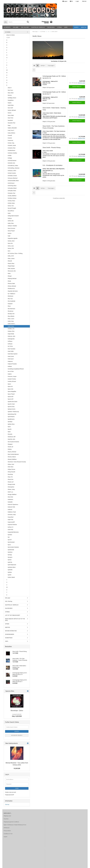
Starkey (10, 449)
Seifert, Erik (11, 221)
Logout (65, 1)
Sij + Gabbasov (11, 294)
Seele (9, 213)
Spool (9, 427)
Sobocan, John (11, 336)
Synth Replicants (12, 565)
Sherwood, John (12, 271)
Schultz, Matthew (12, 196)
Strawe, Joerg (11, 489)
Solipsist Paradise (12, 364)
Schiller (10, 156)
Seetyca (10, 218)
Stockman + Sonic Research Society (17, 462)
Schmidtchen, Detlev (13, 166)
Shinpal (10, 276)
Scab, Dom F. (11, 130)
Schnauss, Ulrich (12, 171)
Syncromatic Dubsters (13, 547)
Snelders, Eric (11, 329)
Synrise (10, 560)
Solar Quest (11, 359)
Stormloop (10, 474)
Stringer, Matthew (12, 494)
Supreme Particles (12, 525)
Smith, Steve (11, 326)
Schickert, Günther (12, 153)
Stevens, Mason (12, 457)
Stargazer (10, 444)
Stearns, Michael (12, 452)
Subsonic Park (11, 507)
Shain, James (11, 258)
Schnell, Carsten (12, 173)
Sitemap (7, 804)
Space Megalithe (12, 391)
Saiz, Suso (10, 90)
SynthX (9, 575)
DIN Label (16, 27)
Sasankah (10, 120)
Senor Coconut (11, 228)
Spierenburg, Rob (12, 414)
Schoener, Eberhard (13, 178)
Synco (9, 545)
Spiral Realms (11, 417)
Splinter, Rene (11, 424)
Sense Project (11, 231)
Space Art (10, 386)
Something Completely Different (16, 369)
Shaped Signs (11, 266)
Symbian (10, 535)
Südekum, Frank (12, 512)
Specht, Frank (11, 404)
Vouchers (6, 819)
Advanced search (17, 735)
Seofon (10, 233)
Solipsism (10, 361)
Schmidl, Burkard (12, 161)
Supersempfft (11, 522)
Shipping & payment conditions (11, 822)
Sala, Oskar (11, 93)
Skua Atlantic (11, 316)
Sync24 (10, 540)
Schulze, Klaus (11, 201)
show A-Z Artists (11, 35)
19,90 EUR (17, 768)
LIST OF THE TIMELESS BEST (13, 615)
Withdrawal (7, 828)
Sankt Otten (11, 105)
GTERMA (59, 27)
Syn (9, 537)
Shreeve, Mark (11, 284)
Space (9, 384)
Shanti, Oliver (11, 263)
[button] (71, 1)
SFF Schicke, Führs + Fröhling (15, 253)
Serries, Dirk (11, 248)
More (66, 27)
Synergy (10, 555)
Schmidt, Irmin (11, 163)
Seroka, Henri (11, 241)
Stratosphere (11, 487)
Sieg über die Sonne (13, 291)
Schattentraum (11, 150)
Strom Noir (10, 497)
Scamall (10, 135)
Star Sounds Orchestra (13, 442)
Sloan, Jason (11, 319)
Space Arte (10, 389)
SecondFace (11, 211)
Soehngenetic (11, 339)
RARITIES (8, 627)
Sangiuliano (11, 100)
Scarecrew (10, 140)
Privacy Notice (7, 831)
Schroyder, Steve (12, 191)
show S (10, 88)
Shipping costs (7, 816)
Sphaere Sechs (12, 409)
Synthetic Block (12, 567)
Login (17, 788)
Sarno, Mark (11, 115)
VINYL (7, 641)
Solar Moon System (13, 354)
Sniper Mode (11, 334)
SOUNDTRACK (9, 638)
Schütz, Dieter (11, 203)
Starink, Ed (10, 447)
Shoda (9, 281)
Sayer (9, 125)
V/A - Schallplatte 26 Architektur (53, 165)
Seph (9, 236)
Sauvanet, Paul (11, 123)
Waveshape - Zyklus (17, 711)
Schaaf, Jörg (11, 143)
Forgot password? (10, 795)
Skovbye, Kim (11, 314)
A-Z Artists (7, 27)
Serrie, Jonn (11, 246)
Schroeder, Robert (12, 188)
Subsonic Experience (13, 504)
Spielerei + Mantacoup (13, 412)
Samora (10, 95)
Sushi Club (10, 530)
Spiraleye (10, 422)
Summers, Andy (12, 515)
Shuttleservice (11, 289)
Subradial (10, 502)
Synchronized (11, 542)
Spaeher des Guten (12, 402)
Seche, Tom (11, 206)
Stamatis (10, 434)
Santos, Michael (12, 110)
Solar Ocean (11, 356)
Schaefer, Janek (12, 145)
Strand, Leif (11, 482)
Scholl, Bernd (11, 183)
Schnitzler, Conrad (12, 176)
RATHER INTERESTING (11, 631)
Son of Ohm (11, 371)
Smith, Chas (11, 321)
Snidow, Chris (11, 331)
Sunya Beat (11, 517)
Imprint (5, 837)
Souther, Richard (12, 381)
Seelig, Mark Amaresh (13, 216)
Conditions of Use (8, 834)
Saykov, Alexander (12, 128)
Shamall (10, 261)
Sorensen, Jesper (12, 376)
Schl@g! (10, 158)
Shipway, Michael (12, 279)
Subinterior (10, 499)
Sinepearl (10, 304)
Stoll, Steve (11, 467)
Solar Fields (11, 351)
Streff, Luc (10, 492)
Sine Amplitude (11, 301)
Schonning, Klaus (12, 186)
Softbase (10, 341)
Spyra (9, 432)
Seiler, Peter (11, 223)
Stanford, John (11, 439)
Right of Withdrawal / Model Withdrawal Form (15, 825)
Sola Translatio (11, 349)
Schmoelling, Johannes (14, 168)
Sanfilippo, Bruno (12, 98)
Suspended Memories (13, 532)
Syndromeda (11, 550)
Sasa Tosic (11, 118)
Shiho (9, 273)
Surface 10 (10, 527)
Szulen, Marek (11, 577)
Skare (9, 306)
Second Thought (12, 208)
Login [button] (77, 1)
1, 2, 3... (8, 37)
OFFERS (7, 624)
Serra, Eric (10, 243)
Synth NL (10, 562)
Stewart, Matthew (12, 459)
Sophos (10, 374)
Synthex (10, 572)
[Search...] (6, 22)
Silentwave (10, 296)
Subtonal (10, 510)
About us (84, 27)
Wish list (84, 1)
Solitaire (10, 366)
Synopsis (10, 557)
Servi (9, 251)
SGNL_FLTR (11, 256)
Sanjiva (10, 103)
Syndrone (10, 552)
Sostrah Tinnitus (12, 379)
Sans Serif (10, 108)
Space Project (11, 394)
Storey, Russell (11, 472)
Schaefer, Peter (12, 148)
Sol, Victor (10, 346)
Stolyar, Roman (11, 469)
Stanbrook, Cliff (12, 437)
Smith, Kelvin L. (12, 324)
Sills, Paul (10, 299)
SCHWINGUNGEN (10, 634)
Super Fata (10, 520)
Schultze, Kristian (12, 198)
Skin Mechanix (11, 309)
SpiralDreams (11, 419)
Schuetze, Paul (11, 193)
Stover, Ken (11, 479)
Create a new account (11, 792)
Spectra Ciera (11, 407)
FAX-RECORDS (51, 27)
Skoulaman (11, 311)
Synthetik (10, 570)
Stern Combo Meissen (13, 454)
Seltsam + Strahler (12, 226)
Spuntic (10, 429)
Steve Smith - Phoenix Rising (52, 148)
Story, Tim (10, 477)
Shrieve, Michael (12, 286)
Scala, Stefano (11, 133)
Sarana (9, 113)
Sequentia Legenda (13, 238)
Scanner (10, 138)
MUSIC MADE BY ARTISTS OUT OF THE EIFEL (15, 620)
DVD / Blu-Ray (25, 27)
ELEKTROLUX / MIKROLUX (38, 27)
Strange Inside (11, 484)
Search (76, 27)
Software (10, 344)
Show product (77, 87)
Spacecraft (11, 397)
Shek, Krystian (11, 268)
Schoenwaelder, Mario (13, 181)
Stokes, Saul (11, 464)
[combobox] (43, 66)
